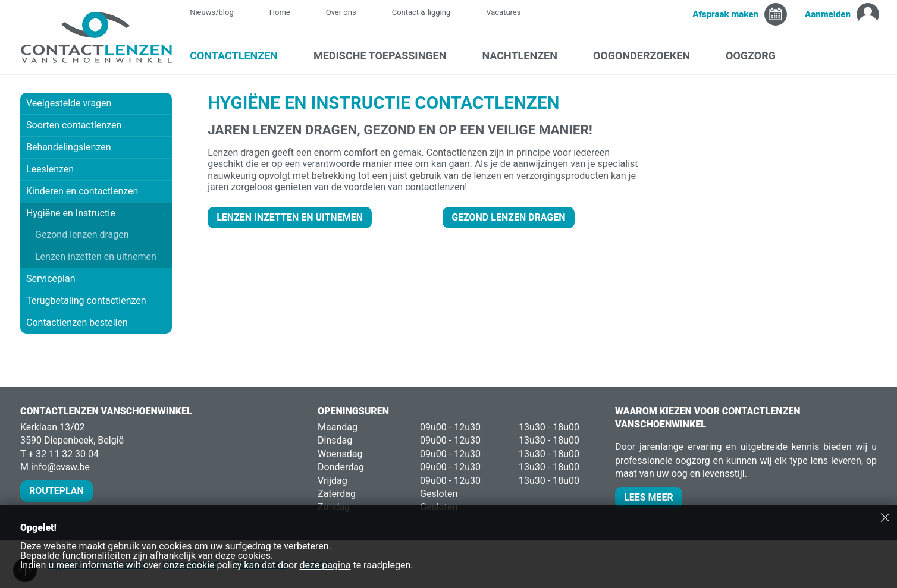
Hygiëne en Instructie (96, 213)
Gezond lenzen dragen (82, 235)
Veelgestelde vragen (69, 103)
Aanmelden (828, 14)
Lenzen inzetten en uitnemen (96, 257)
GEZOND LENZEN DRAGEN (509, 217)
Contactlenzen (240, 56)
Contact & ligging (421, 12)
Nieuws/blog (218, 12)
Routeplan (57, 491)
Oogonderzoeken (647, 56)
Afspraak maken (725, 14)
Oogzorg (757, 56)
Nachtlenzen (526, 56)
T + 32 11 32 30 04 (59, 454)
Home (280, 12)
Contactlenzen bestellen (77, 323)
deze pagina (325, 565)
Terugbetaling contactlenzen (86, 301)
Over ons (341, 12)
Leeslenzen (50, 169)
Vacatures (503, 12)
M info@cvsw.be (55, 467)
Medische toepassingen (386, 56)
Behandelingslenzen (69, 147)
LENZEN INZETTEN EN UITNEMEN (290, 217)
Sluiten (885, 517)
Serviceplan (51, 279)
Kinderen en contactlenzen (82, 191)
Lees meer (649, 497)
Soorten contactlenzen (96, 125)
